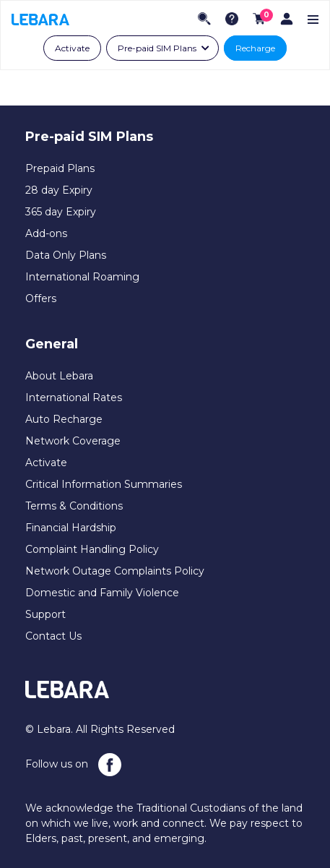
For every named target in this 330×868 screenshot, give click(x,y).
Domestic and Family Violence (102, 593)
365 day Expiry (61, 212)
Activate (72, 48)
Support (45, 614)
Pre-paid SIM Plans (157, 48)
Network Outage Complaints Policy (115, 571)
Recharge (255, 48)
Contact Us (53, 636)
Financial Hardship (71, 528)
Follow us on (73, 765)
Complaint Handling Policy (92, 549)
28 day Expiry (59, 190)
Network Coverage (73, 441)
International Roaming (82, 277)
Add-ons (46, 233)
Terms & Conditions (74, 506)
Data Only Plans (66, 255)
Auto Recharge (64, 419)
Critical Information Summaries (104, 484)
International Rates (74, 398)
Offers (41, 298)
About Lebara (59, 376)
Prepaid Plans (60, 168)
